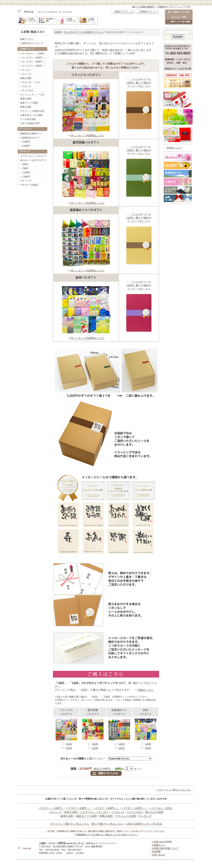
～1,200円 (25, 173)
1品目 (67, 744)
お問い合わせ (159, 855)
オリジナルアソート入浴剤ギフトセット (84, 32)
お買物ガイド (159, 845)
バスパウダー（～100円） (33, 54)
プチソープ (26, 181)
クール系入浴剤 (28, 119)
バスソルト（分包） (162, 808)
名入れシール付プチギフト (34, 160)
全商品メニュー (174, 148)
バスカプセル (27, 90)
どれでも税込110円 (30, 123)
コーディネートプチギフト (34, 156)
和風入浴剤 (26, 107)
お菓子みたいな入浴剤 (31, 115)
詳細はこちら (146, 690)
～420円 (24, 164)
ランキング (145, 816)
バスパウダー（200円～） (33, 62)
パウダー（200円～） (107, 808)
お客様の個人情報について (165, 848)
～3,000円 (25, 142)
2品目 (67, 748)
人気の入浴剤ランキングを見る (144, 824)
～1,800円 (25, 177)
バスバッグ (26, 74)
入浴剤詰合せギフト (30, 138)
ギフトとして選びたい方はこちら (69, 824)
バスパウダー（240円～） (33, 66)
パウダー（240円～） (135, 808)
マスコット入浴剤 (126, 816)
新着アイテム (27, 39)
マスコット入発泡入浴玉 (32, 111)
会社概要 (156, 851)
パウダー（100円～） (79, 808)
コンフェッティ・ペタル (32, 95)
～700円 (24, 168)
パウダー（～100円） (51, 808)
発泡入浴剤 (26, 78)
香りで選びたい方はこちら (107, 824)
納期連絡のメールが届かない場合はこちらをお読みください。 (107, 835)
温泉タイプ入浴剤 (29, 103)
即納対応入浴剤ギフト (31, 134)
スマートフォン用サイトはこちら (174, 790)
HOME (58, 32)
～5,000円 (25, 146)
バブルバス (26, 86)
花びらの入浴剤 (154, 812)
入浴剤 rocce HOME (162, 842)
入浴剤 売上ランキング (32, 43)
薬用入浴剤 (26, 99)
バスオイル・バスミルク (94, 812)
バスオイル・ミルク (30, 82)
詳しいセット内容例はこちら (88, 135)
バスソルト (26, 70)
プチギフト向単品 (29, 185)
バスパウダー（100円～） (33, 58)
